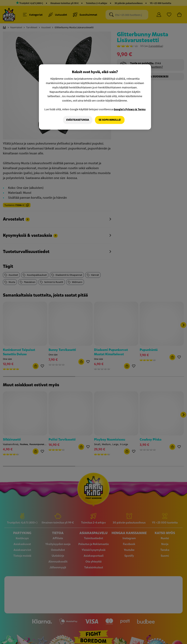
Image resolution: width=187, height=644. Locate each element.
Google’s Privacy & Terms (130, 109)
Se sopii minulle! (110, 120)
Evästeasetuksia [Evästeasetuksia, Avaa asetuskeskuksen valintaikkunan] (78, 120)
